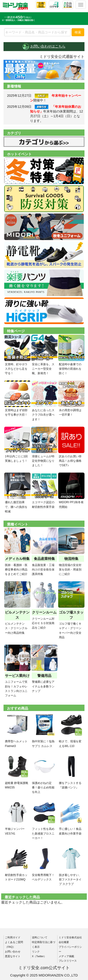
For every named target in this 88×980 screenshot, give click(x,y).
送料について (40, 937)
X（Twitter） (39, 956)
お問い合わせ (13, 952)
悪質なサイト (13, 956)
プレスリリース (68, 961)
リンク (36, 952)
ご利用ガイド (13, 937)
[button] (10, 70)
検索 (78, 32)
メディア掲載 (66, 956)
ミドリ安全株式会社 (70, 937)
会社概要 (64, 942)
